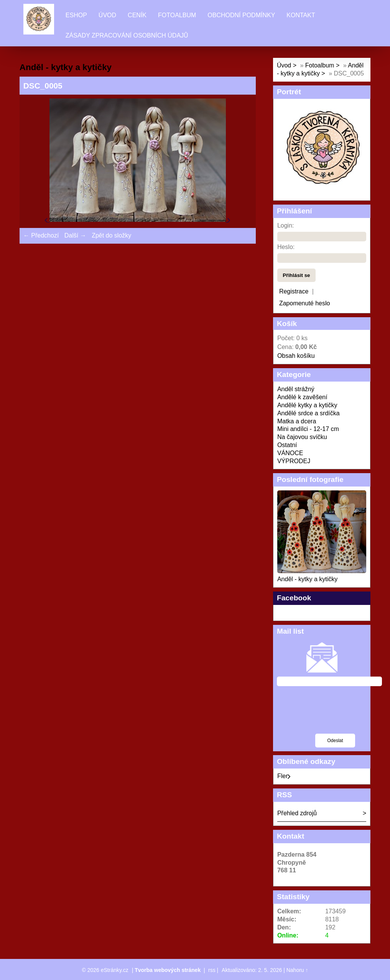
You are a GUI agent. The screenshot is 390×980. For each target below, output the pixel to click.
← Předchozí (41, 235)
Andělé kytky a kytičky (307, 405)
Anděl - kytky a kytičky (307, 579)
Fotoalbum (177, 15)
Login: (286, 225)
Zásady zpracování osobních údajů (127, 35)
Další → (75, 235)
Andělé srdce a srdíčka (309, 413)
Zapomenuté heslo (305, 303)
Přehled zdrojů (297, 813)
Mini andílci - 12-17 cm (308, 429)
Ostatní (287, 445)
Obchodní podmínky (241, 15)
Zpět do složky (111, 235)
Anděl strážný (296, 389)
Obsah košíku (296, 356)
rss (212, 970)
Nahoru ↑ (297, 970)
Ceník (137, 15)
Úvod (107, 15)
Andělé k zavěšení (302, 397)
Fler (284, 776)
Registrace (294, 291)
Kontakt (301, 15)
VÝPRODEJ (294, 461)
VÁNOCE (290, 453)
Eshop (76, 15)
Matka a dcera (297, 421)
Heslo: (286, 247)
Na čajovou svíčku (302, 437)
